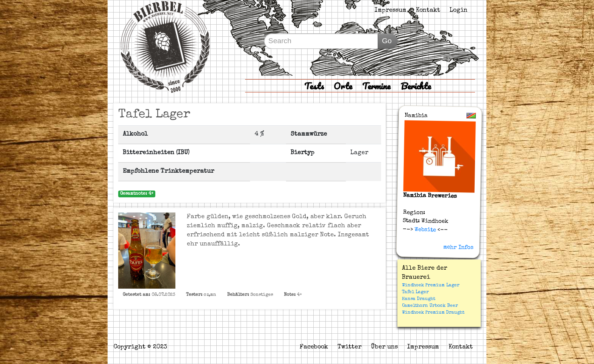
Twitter (349, 347)
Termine (376, 86)
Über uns (384, 347)
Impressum (391, 11)
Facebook (314, 347)
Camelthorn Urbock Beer (430, 306)
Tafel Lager (415, 292)
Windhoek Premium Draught (433, 313)
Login (459, 11)
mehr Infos (458, 247)
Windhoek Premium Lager (431, 286)
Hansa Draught (419, 299)
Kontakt (428, 11)
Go (387, 41)
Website (424, 230)
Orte (343, 86)
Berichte (416, 86)
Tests (314, 86)
